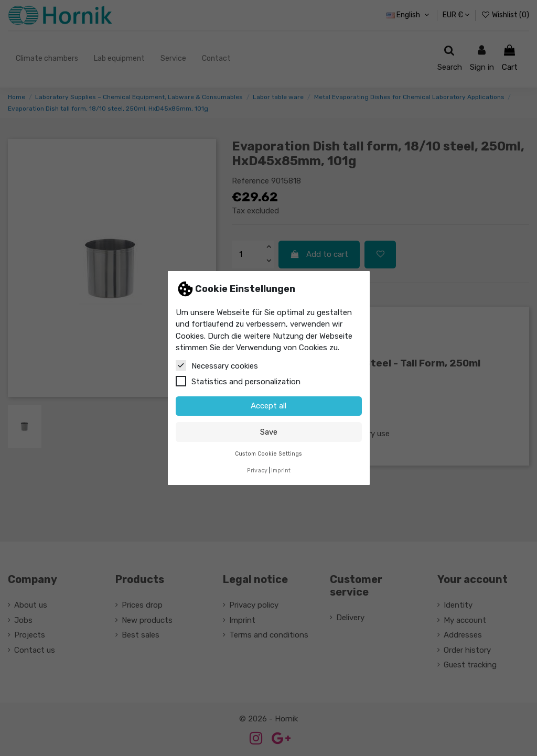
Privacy (257, 471)
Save (269, 432)
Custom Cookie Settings (268, 454)
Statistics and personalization (238, 381)
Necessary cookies (217, 365)
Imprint (281, 471)
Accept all (268, 406)
